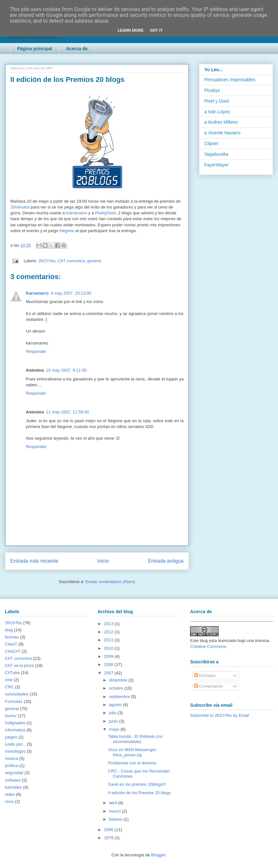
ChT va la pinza (19, 665)
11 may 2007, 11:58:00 (67, 412)
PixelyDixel (105, 213)
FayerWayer (217, 165)
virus (9, 801)
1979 (109, 838)
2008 (109, 665)
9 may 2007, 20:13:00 (71, 293)
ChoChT (13, 651)
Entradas (205, 676)
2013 (109, 624)
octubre (117, 688)
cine (9, 680)
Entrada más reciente (34, 561)
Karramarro (77, 213)
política (11, 766)
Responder (36, 351)
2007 (109, 673)
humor (11, 716)
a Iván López (217, 112)
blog (9, 630)
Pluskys (212, 90)
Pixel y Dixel (217, 101)
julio (113, 713)
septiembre (120, 697)
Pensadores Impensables (230, 80)
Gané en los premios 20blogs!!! (137, 784)
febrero (116, 819)
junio (114, 721)
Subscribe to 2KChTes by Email (219, 715)
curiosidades (17, 694)
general (94, 261)
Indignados (15, 723)
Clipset (211, 143)
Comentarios (208, 686)
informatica (15, 730)
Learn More (131, 30)
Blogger (158, 855)
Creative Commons (208, 646)
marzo (115, 811)
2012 (109, 632)
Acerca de (77, 49)
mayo (115, 729)
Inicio (103, 561)
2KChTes (47, 261)
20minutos (20, 207)
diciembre (119, 680)
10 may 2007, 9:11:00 (66, 370)
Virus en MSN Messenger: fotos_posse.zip (133, 752)
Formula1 (14, 701)
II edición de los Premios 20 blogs (139, 793)
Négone (67, 231)
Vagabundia (216, 154)
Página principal (35, 49)
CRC (9, 687)
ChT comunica (71, 261)
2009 (109, 656)
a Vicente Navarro (222, 133)
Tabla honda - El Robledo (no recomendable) (135, 739)
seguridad (14, 773)
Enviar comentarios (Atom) (110, 582)
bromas (12, 637)
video (10, 794)
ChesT (11, 644)
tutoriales (13, 787)
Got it (156, 30)
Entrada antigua (166, 561)
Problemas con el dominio (132, 763)
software (13, 780)
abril (113, 803)
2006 (109, 830)
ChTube (12, 673)
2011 (109, 640)
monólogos (15, 751)
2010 (109, 648)
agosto (116, 705)
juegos (11, 737)
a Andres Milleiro (221, 122)
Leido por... (15, 744)
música (11, 758)
